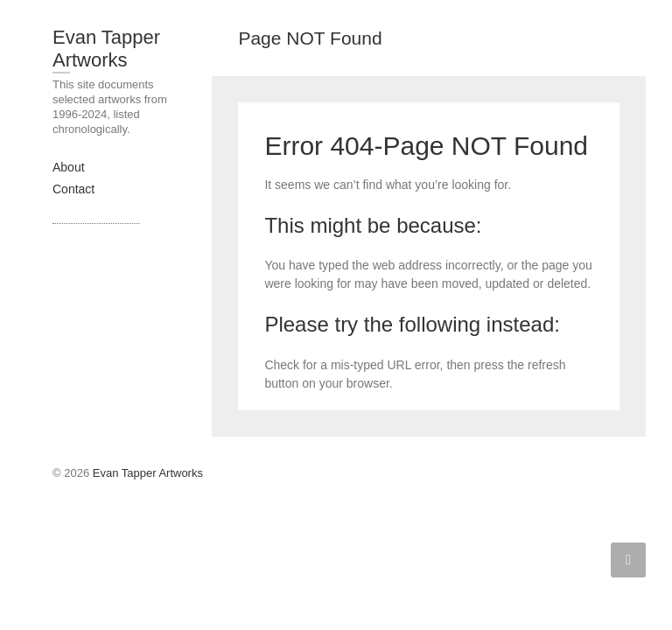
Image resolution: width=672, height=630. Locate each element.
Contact (73, 189)
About (69, 167)
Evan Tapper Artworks (106, 49)
